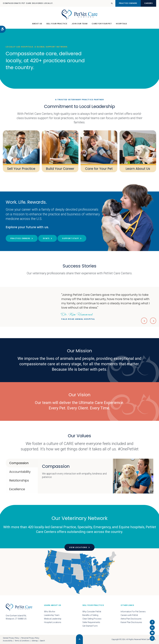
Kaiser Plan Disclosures (131, 622)
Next (153, 320)
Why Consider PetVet (92, 612)
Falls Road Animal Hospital (78, 316)
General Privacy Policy (11, 638)
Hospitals (121, 25)
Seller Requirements (91, 622)
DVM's (46, 238)
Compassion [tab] (19, 463)
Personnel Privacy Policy (30, 638)
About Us (37, 25)
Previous (143, 320)
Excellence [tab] (17, 489)
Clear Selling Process (92, 619)
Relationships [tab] (19, 480)
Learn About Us (138, 169)
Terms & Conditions (22, 641)
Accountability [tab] (20, 472)
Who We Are (50, 612)
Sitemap (35, 641)
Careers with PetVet (129, 615)
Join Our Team (79, 25)
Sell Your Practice (57, 25)
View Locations (78, 547)
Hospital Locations (53, 622)
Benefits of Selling (90, 615)
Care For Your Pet (102, 25)
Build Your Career (60, 169)
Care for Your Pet (99, 169)
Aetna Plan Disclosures (131, 619)
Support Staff (71, 238)
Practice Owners (123, 3)
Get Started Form (90, 626)
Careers (147, 3)
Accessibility (8, 641)
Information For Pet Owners (133, 612)
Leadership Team (52, 615)
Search (42, 641)
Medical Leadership (53, 619)
